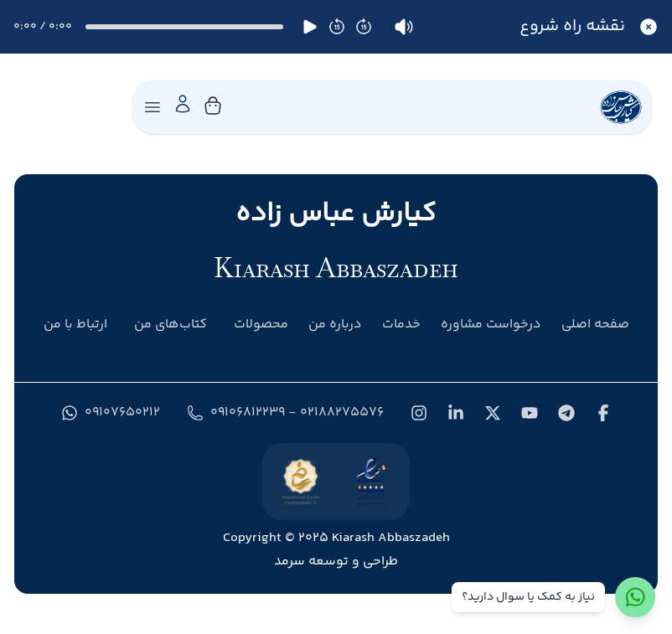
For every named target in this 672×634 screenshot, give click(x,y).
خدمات (401, 325)
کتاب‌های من (171, 325)
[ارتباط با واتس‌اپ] (635, 597)
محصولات (261, 325)
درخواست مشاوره (491, 325)
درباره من (335, 325)
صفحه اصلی (595, 325)
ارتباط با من (75, 325)
